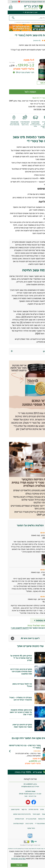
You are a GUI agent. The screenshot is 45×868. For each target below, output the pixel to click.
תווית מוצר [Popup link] (36, 83)
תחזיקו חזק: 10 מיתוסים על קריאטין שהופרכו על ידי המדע (13, 658)
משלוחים (41, 809)
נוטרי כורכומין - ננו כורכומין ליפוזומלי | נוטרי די (16, 747)
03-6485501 (21, 784)
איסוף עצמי (38, 814)
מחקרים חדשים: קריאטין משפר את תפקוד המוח (15, 726)
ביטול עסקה (23, 828)
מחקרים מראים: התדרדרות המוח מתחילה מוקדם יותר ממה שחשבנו (13, 671)
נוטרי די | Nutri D (31, 98)
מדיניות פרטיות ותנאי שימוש (14, 814)
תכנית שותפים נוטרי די (34, 823)
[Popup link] (36, 70)
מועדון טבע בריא (23, 819)
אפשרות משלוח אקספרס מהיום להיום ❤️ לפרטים (23, 2)
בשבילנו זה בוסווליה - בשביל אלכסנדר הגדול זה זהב (13, 699)
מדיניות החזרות (26, 809)
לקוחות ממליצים (11, 823)
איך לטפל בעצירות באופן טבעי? (15, 685)
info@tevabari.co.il (20, 787)
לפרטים (16, 756)
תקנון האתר (29, 814)
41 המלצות (29, 41)
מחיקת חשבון (8, 809)
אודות (34, 809)
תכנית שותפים (12, 819)
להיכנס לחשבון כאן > (12, 628)
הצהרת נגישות (35, 819)
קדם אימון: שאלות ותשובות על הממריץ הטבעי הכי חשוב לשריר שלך (13, 712)
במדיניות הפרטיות (11, 859)
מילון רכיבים (22, 823)
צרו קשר (16, 809)
